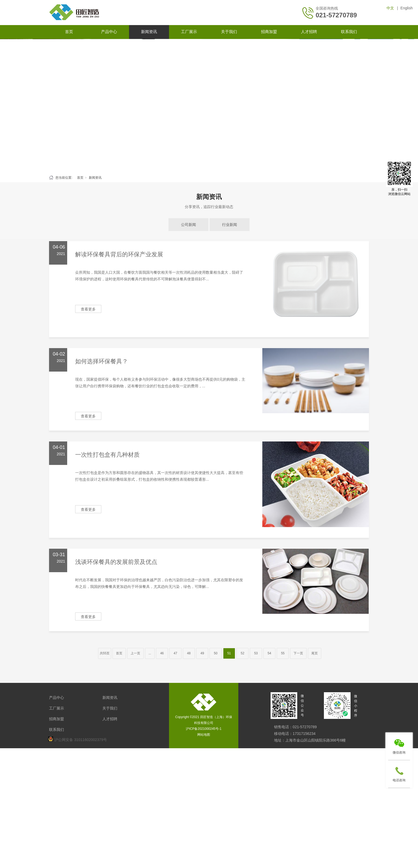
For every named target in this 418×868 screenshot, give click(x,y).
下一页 (298, 653)
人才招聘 (309, 32)
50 (216, 653)
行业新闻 (230, 225)
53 (256, 653)
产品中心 (109, 32)
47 (175, 653)
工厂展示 (189, 32)
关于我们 (229, 32)
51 (229, 653)
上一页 (135, 653)
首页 (69, 32)
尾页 (315, 653)
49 (202, 653)
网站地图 (204, 735)
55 (283, 653)
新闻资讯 (149, 32)
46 (162, 653)
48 (189, 653)
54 (269, 653)
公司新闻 (188, 225)
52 (242, 653)
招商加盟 (269, 32)
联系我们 (349, 32)
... (150, 653)
